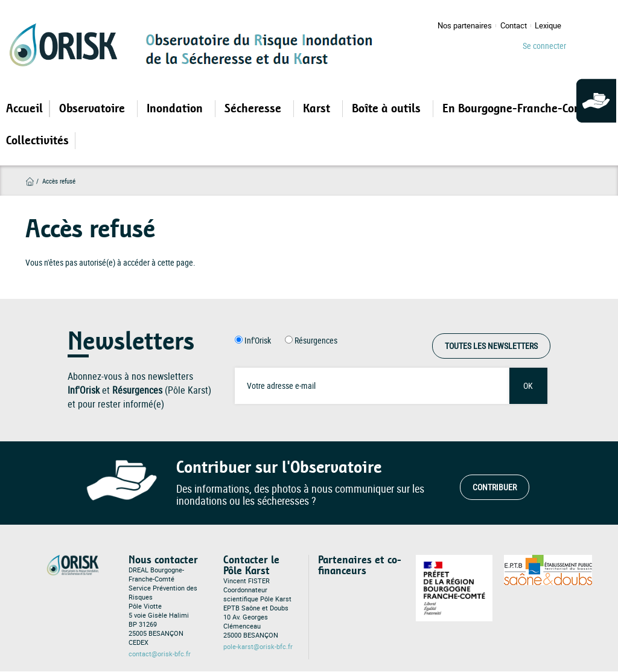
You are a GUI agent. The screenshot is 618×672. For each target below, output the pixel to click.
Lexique (548, 26)
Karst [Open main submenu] (318, 109)
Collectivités (37, 141)
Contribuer (495, 487)
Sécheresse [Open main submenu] (254, 109)
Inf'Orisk (258, 340)
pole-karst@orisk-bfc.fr (258, 647)
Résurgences (316, 340)
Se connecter (544, 46)
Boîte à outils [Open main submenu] (388, 109)
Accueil (24, 109)
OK (528, 386)
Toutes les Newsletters (491, 346)
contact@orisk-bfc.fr (160, 654)
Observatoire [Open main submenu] (94, 109)
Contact (514, 26)
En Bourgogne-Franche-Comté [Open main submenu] (520, 109)
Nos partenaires (465, 26)
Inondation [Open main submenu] (176, 109)
